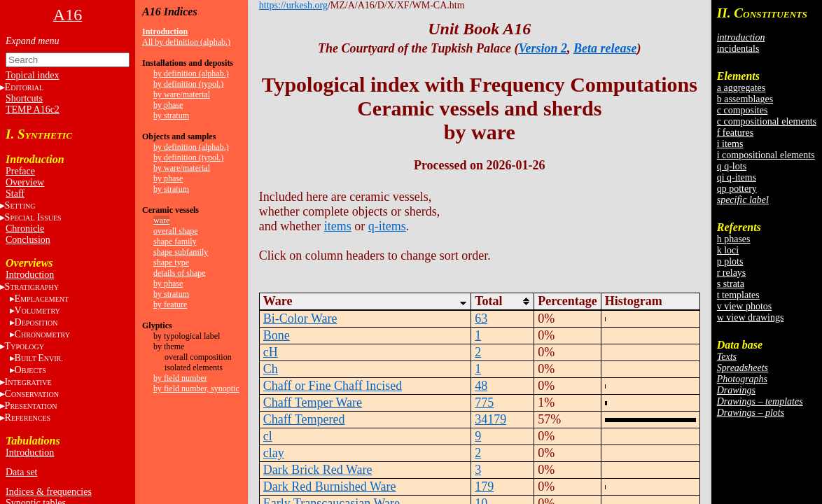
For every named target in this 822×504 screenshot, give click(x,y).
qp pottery (737, 189)
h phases (734, 239)
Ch (271, 369)
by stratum (171, 115)
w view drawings (751, 317)
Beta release (605, 48)
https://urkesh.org (293, 5)
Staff (15, 194)
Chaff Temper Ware (313, 402)
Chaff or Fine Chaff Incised (333, 386)
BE (39, 358)
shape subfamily (181, 252)
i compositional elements (766, 155)
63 (481, 318)
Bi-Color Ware (300, 318)
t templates (738, 295)
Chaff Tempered (304, 419)
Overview (25, 182)
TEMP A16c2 (33, 110)
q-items (387, 226)
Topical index (32, 75)
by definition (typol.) (188, 84)
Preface (20, 171)
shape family (175, 241)
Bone (277, 335)
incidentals (738, 49)
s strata (731, 284)
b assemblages (745, 99)
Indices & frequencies (49, 492)
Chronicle (25, 229)
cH (271, 352)
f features (735, 133)
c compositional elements (767, 121)
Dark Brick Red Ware (318, 470)
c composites (743, 110)
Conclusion (28, 240)
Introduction (30, 275)
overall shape (176, 231)
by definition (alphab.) (191, 73)
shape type (171, 262)
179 (484, 486)
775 (484, 402)
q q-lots (732, 166)
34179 (490, 419)
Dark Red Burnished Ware (330, 486)
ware (161, 220)
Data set (21, 472)
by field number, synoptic (196, 388)
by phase (168, 105)
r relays (732, 273)
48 (481, 386)
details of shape (180, 273)
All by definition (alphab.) (186, 42)
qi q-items (737, 177)
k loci (728, 250)
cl (268, 436)
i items (730, 144)
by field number (180, 378)
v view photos (745, 306)
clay (274, 453)
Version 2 (543, 48)
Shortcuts (24, 98)
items (338, 226)
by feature (170, 304)
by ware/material (182, 94)
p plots (730, 261)
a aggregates (741, 88)
